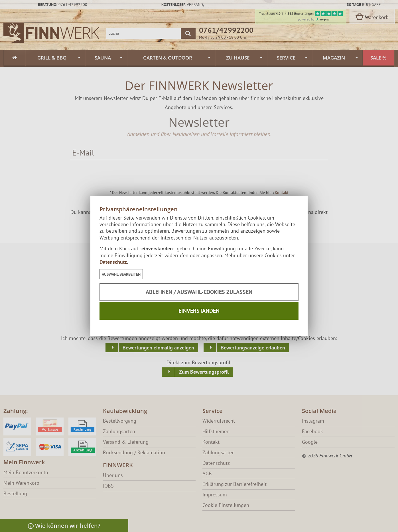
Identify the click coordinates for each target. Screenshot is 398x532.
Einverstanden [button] (199, 311)
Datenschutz (113, 262)
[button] (121, 274)
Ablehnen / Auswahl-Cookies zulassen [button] (199, 292)
